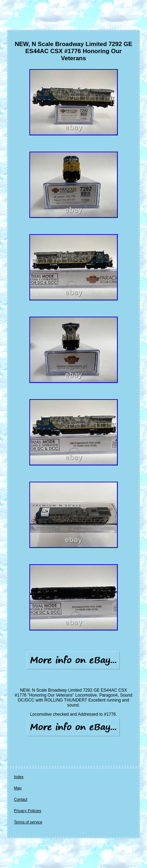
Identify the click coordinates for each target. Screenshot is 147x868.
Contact (21, 799)
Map (18, 788)
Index (19, 777)
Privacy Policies (28, 811)
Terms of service (28, 822)
